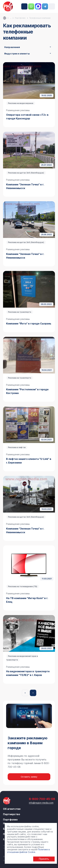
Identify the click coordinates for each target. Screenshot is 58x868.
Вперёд (33, 693)
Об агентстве (12, 809)
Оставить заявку (29, 777)
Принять (44, 859)
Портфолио (10, 820)
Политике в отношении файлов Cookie (28, 851)
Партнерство (12, 814)
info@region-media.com (41, 803)
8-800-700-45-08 (24, 6)
